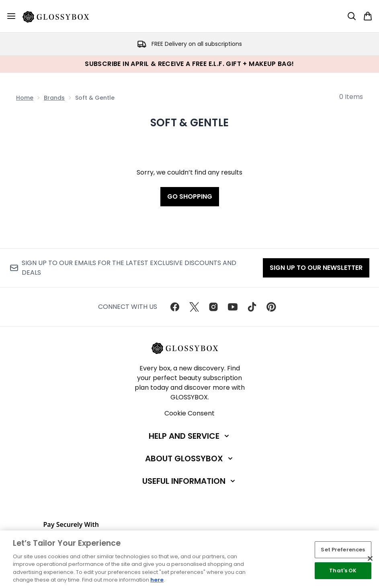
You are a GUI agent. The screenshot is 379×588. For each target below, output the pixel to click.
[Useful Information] (189, 481)
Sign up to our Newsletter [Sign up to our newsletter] (316, 268)
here (157, 580)
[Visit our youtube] (233, 307)
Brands (54, 98)
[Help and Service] (190, 436)
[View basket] (368, 16)
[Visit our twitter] (194, 307)
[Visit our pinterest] (271, 307)
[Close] (370, 559)
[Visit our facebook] (175, 307)
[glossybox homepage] (61, 16)
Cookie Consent (189, 413)
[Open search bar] (352, 16)
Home (25, 98)
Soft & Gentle (189, 123)
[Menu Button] (11, 16)
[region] (189, 559)
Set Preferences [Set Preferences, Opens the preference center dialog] (343, 550)
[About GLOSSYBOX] (190, 458)
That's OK (343, 571)
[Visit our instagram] (213, 307)
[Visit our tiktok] (252, 307)
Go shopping (190, 196)
